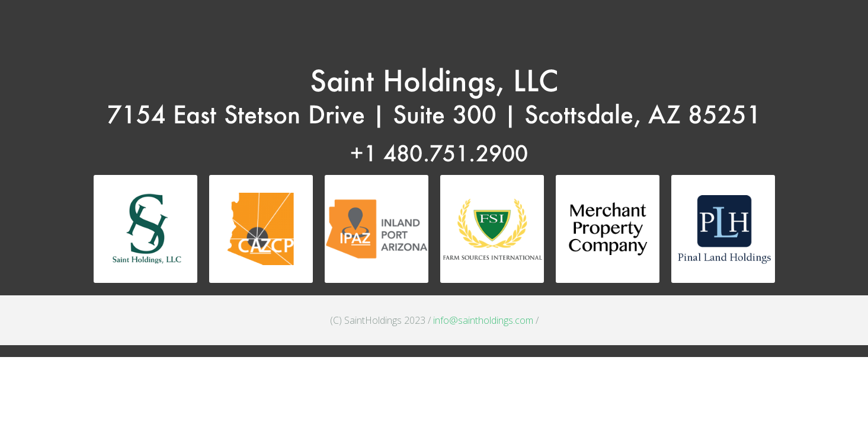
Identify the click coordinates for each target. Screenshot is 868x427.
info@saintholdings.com (483, 320)
